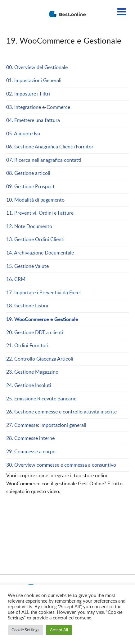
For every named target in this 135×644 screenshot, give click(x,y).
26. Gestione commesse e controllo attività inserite (61, 412)
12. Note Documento (29, 226)
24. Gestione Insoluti (29, 385)
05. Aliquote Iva (23, 133)
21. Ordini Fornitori (27, 345)
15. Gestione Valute (27, 266)
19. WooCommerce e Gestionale (42, 319)
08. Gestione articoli (28, 173)
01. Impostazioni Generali (34, 80)
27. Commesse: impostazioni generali (46, 425)
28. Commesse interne (30, 438)
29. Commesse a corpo (31, 451)
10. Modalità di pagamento (35, 200)
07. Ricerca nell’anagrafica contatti (44, 160)
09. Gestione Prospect (30, 186)
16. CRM (16, 279)
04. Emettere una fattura (33, 120)
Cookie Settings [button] (25, 630)
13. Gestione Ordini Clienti (36, 239)
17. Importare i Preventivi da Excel (43, 292)
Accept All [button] (59, 630)
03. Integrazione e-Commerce (38, 107)
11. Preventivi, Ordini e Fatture (40, 213)
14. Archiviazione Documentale (40, 253)
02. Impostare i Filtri (28, 94)
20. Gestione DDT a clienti (35, 332)
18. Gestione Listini (27, 306)
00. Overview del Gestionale (37, 67)
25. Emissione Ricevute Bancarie (41, 399)
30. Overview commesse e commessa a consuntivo (61, 465)
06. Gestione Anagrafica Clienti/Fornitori (50, 147)
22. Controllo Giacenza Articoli (40, 359)
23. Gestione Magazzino (32, 372)
